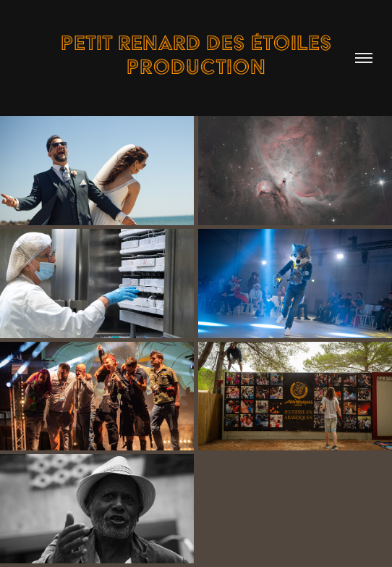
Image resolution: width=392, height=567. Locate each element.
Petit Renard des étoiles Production (199, 55)
